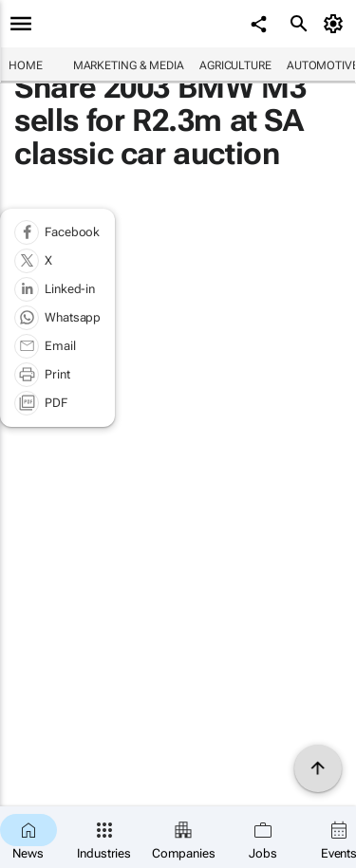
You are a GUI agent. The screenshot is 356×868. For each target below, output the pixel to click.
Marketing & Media (129, 65)
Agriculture (235, 65)
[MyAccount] (337, 24)
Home (26, 65)
